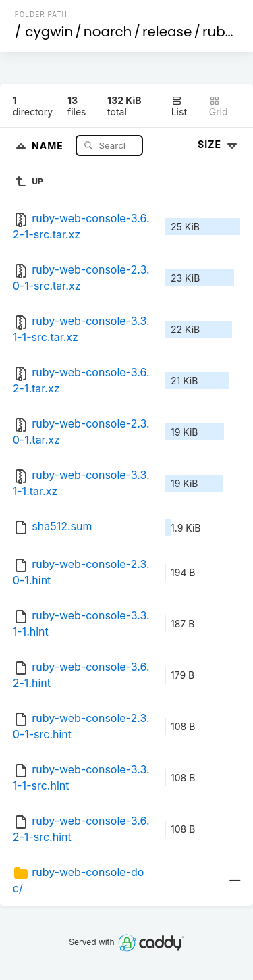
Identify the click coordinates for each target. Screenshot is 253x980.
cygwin (49, 32)
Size (219, 144)
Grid (219, 106)
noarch (108, 32)
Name (49, 145)
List (179, 106)
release (167, 32)
